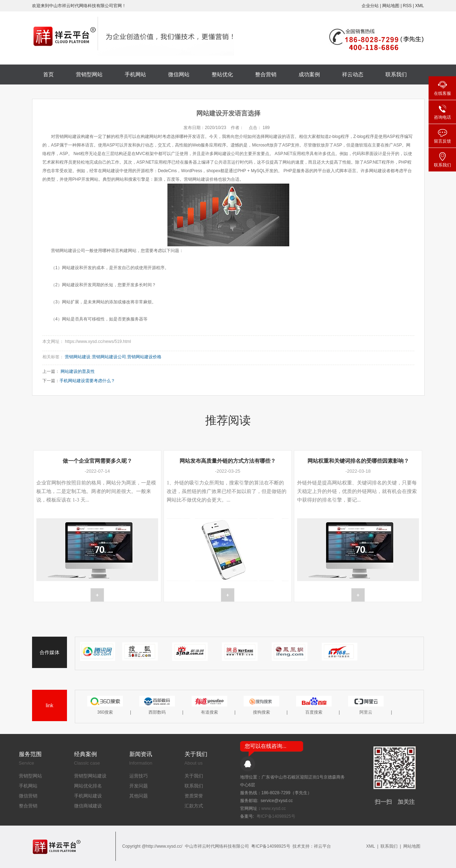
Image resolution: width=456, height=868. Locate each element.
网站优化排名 (88, 786)
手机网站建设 (88, 796)
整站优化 (222, 74)
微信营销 (28, 796)
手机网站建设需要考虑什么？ (87, 381)
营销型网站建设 (90, 776)
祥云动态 (353, 74)
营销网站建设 (78, 357)
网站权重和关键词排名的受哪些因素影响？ (358, 461)
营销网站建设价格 (144, 357)
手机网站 (135, 74)
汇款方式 (194, 806)
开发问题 (139, 786)
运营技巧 (139, 776)
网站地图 (391, 6)
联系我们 (396, 74)
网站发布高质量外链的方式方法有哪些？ (228, 461)
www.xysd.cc (274, 808)
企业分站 (370, 6)
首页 (48, 74)
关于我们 (194, 776)
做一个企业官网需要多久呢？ (97, 461)
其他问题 (139, 796)
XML (419, 6)
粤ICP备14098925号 (276, 816)
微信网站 (179, 74)
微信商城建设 (88, 806)
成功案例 (309, 74)
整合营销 (266, 74)
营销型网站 (89, 74)
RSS (407, 6)
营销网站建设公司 (109, 357)
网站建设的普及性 (78, 371)
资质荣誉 (194, 796)
